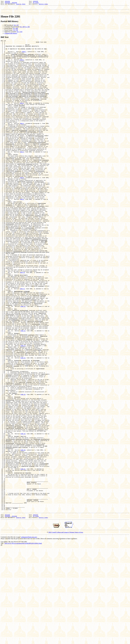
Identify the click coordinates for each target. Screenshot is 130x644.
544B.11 (22, 340)
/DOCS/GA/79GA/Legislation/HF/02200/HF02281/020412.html (23, 640)
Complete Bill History (11, 35)
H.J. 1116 (20, 33)
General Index (21, 5)
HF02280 (7, 2)
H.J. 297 (16, 27)
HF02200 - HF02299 (11, 3)
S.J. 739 (16, 32)
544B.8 (22, 207)
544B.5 (22, 176)
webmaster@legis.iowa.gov (29, 634)
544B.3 (22, 142)
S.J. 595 (27, 28)
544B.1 (24, 56)
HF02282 (36, 2)
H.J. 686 (16, 30)
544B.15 (23, 423)
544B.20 (23, 534)
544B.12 (23, 361)
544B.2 (22, 117)
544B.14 (23, 408)
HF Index (36, 3)
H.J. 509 (22, 28)
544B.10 (22, 321)
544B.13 (23, 391)
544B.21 (23, 556)
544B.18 (23, 514)
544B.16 (23, 467)
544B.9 (22, 233)
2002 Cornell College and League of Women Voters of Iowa (66, 629)
